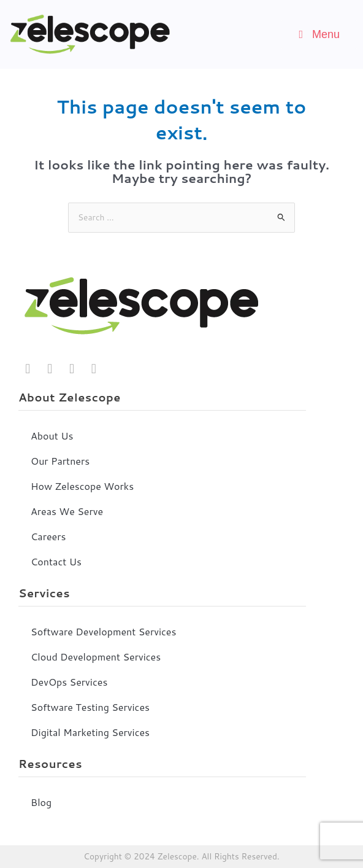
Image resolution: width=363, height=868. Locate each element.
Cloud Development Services (96, 657)
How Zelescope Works (82, 486)
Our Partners (60, 461)
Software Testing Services (90, 707)
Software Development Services (103, 631)
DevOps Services (69, 682)
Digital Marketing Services (90, 732)
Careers (48, 536)
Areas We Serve (67, 511)
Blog (41, 802)
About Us (52, 436)
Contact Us (56, 561)
